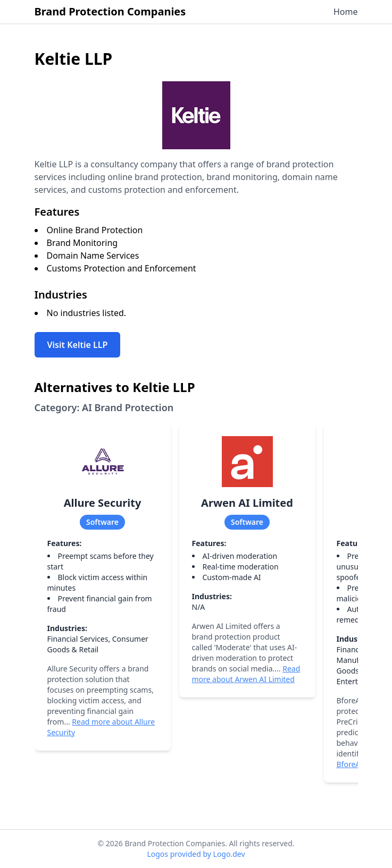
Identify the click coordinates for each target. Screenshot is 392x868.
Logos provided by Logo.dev (196, 854)
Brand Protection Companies (110, 11)
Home (346, 12)
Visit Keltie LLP (78, 345)
